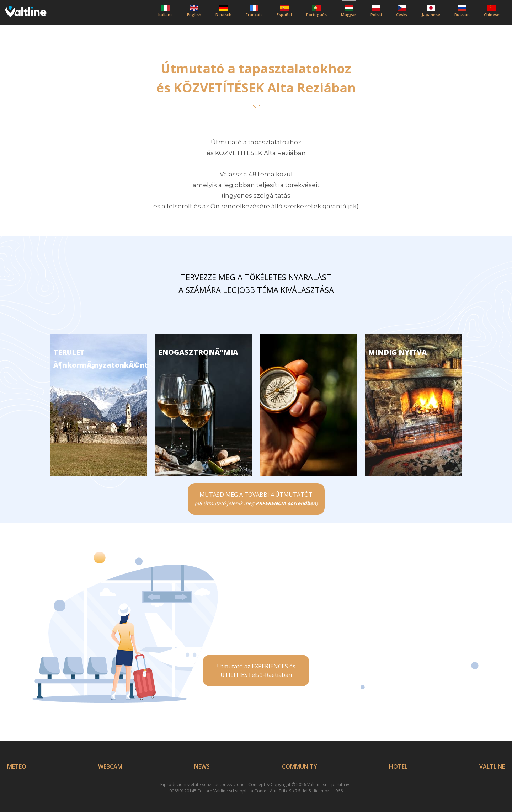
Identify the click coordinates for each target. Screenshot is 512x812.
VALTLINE (492, 766)
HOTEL (398, 766)
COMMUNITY (300, 766)
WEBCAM (110, 766)
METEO (17, 766)
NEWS (202, 766)
